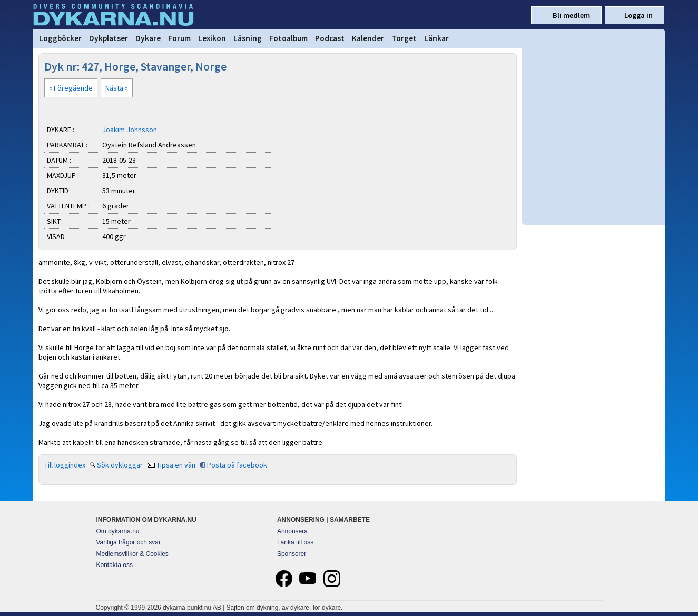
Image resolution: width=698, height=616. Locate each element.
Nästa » (117, 88)
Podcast (330, 38)
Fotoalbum (288, 38)
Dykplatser (109, 38)
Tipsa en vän (176, 465)
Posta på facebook (237, 465)
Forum (179, 38)
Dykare (148, 38)
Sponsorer (292, 554)
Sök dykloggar (120, 465)
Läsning (248, 38)
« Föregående (71, 88)
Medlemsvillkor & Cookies (132, 554)
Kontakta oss (115, 565)
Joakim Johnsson (130, 130)
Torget (404, 38)
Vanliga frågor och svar (129, 542)
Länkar (436, 38)
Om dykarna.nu (118, 531)
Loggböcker (60, 38)
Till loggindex (65, 465)
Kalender (368, 38)
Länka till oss (295, 542)
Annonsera (292, 531)
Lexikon (212, 38)
